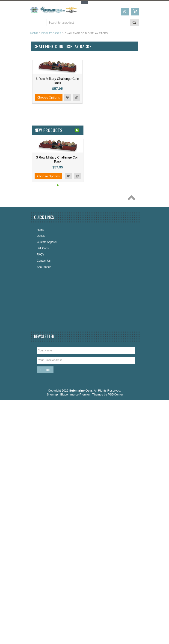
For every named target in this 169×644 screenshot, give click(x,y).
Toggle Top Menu (85, 2)
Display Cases (51, 33)
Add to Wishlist (67, 97)
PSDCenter (116, 394)
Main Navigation (34, 23)
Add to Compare (77, 97)
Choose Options (49, 97)
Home (34, 33)
